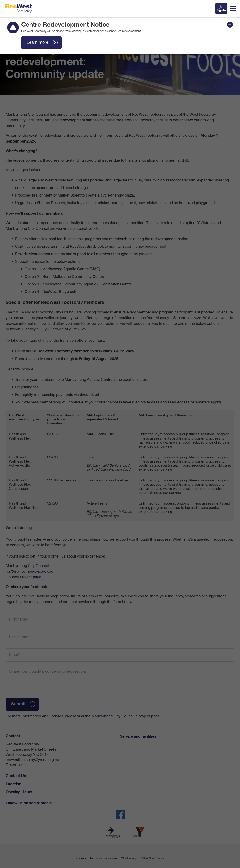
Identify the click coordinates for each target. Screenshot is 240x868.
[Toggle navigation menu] (233, 8)
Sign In (221, 11)
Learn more (38, 43)
